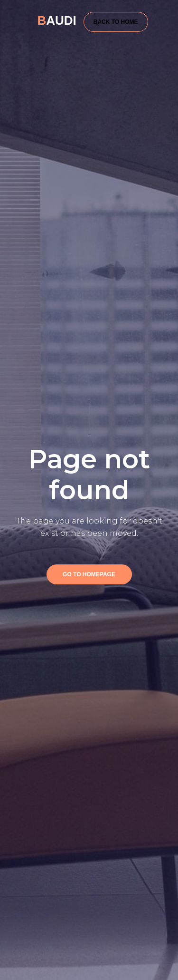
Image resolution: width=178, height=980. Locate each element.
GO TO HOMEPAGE (89, 574)
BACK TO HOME (116, 22)
